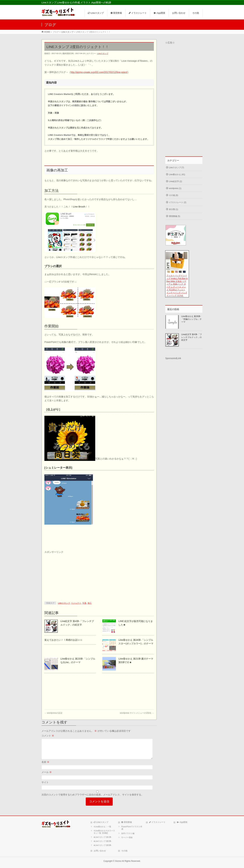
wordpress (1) (175, 188)
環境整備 (126, 822)
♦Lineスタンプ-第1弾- (103, 837)
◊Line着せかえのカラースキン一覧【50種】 (104, 832)
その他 (124, 851)
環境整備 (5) (175, 216)
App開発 (182, 822)
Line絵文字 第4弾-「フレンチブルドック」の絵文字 (192, 337)
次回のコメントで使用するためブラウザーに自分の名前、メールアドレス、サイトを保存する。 (93, 799)
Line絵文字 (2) (175, 181)
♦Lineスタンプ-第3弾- (103, 845)
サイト (45, 786)
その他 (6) (174, 195)
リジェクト (76, 603)
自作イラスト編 (128, 833)
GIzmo (118, 861)
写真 (84, 603)
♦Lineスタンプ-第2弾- (103, 841)
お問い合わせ (100, 851)
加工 (90, 603)
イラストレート (157, 822)
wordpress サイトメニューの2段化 (137, 713)
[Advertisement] (70, 575)
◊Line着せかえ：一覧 (102, 827)
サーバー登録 (127, 837)
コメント (48, 736)
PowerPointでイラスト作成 (132, 828)
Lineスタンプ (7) (176, 168)
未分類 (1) (174, 209)
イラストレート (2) (178, 202)
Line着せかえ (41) (177, 174)
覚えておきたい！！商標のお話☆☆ (63, 640)
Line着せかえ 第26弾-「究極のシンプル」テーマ (191, 319)
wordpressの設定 (53, 713)
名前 (45, 766)
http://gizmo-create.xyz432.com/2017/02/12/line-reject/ (99, 72)
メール (47, 776)
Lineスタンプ (103, 53)
